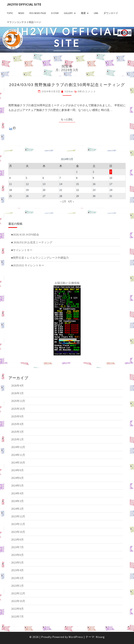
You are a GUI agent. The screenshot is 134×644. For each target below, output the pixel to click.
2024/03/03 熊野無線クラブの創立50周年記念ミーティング (67, 85)
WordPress (76, 637)
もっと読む (68, 119)
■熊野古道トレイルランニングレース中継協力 (40, 258)
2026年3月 (17, 393)
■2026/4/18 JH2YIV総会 (25, 234)
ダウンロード (111, 13)
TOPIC (10, 13)
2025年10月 (18, 409)
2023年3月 (17, 578)
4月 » (71, 201)
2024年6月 (17, 478)
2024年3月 (17, 501)
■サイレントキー (22, 250)
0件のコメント (87, 91)
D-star (55, 13)
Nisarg (100, 637)
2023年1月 (17, 586)
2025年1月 (17, 439)
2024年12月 (18, 447)
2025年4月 (17, 424)
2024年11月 (18, 455)
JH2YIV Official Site (24, 4)
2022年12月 (18, 593)
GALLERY (68, 13)
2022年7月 (17, 616)
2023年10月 (18, 532)
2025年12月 (18, 401)
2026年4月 (17, 385)
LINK (96, 13)
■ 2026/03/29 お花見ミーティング (32, 242)
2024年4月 (17, 493)
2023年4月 (17, 570)
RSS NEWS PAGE (38, 13)
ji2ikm (69, 91)
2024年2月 (17, 509)
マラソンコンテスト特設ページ (24, 22)
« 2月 (63, 201)
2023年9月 (17, 539)
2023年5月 (17, 562)
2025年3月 (17, 432)
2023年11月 (18, 524)
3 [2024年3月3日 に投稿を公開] (111, 172)
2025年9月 (17, 416)
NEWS (21, 13)
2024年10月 (18, 462)
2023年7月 (17, 547)
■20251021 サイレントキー (28, 265)
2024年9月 (17, 470)
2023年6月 (17, 555)
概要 (83, 13)
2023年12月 (18, 516)
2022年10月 (18, 601)
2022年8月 (17, 609)
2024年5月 (17, 485)
